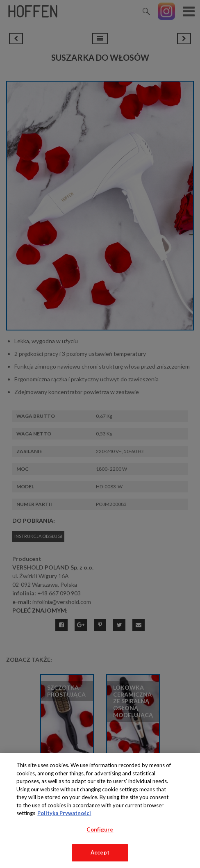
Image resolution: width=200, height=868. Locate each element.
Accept (100, 852)
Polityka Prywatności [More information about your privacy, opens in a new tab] (64, 813)
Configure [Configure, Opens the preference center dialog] (100, 829)
